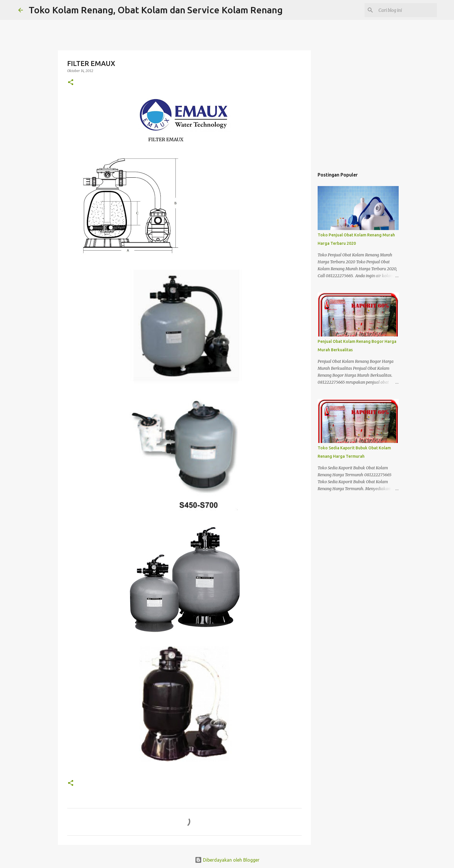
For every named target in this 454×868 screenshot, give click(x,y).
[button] (71, 83)
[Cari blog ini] (407, 10)
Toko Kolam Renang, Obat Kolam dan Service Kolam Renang (156, 10)
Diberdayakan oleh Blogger (227, 860)
